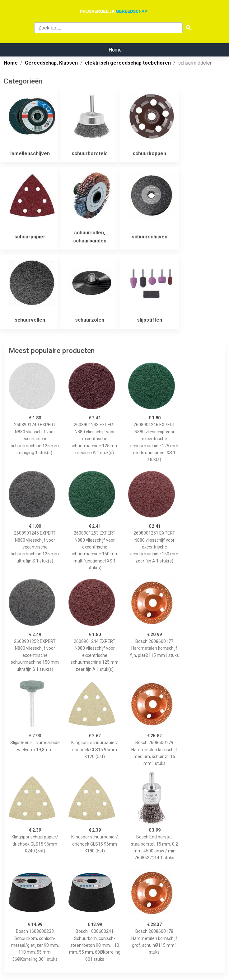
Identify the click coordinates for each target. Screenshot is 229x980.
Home (115, 50)
